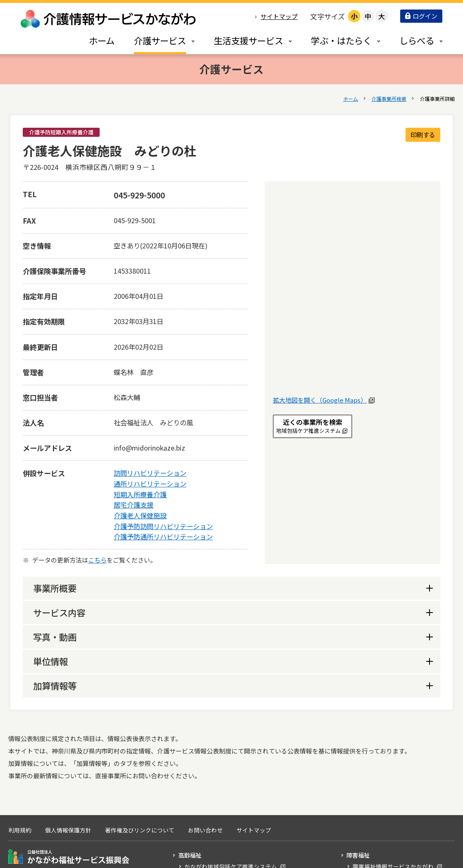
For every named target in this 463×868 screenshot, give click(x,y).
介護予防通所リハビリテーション (163, 537)
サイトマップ (279, 16)
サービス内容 (59, 612)
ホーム (351, 99)
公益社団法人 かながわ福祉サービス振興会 (69, 857)
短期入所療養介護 (140, 494)
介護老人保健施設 (140, 515)
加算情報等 (55, 686)
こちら (97, 560)
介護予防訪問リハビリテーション (163, 526)
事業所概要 (55, 588)
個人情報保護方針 (68, 830)
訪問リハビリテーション (150, 473)
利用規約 (20, 830)
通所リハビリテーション (150, 484)
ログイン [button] (421, 16)
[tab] (155, 40)
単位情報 (50, 661)
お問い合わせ (205, 830)
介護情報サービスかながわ (109, 19)
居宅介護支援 (134, 505)
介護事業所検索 (389, 99)
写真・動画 (55, 637)
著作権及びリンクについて (140, 830)
